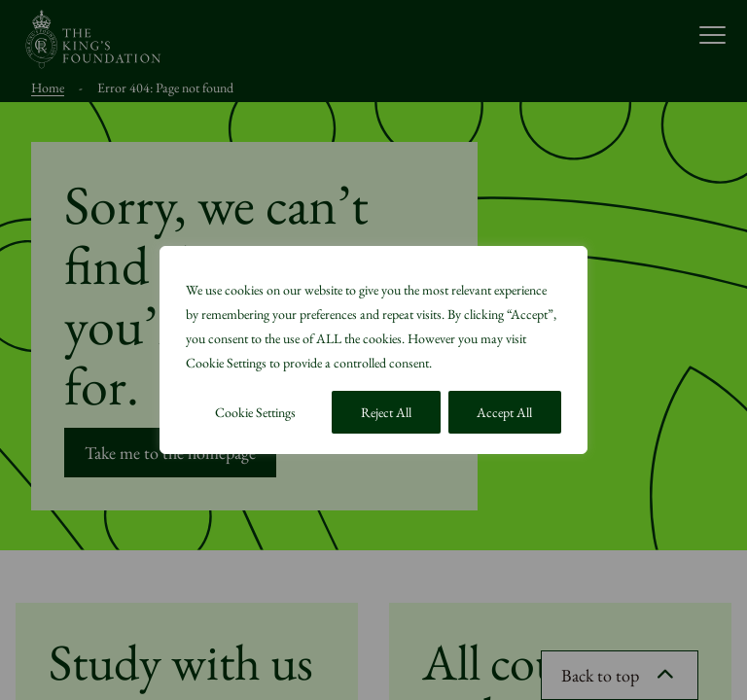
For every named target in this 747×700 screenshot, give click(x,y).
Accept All (504, 412)
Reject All (386, 412)
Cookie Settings (255, 412)
